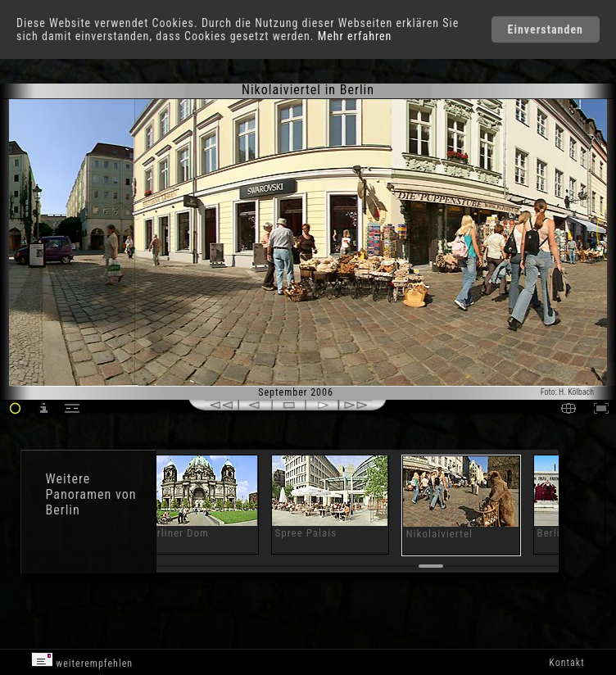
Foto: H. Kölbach (567, 392)
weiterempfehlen (82, 661)
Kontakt (566, 663)
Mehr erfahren (355, 36)
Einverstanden (546, 29)
